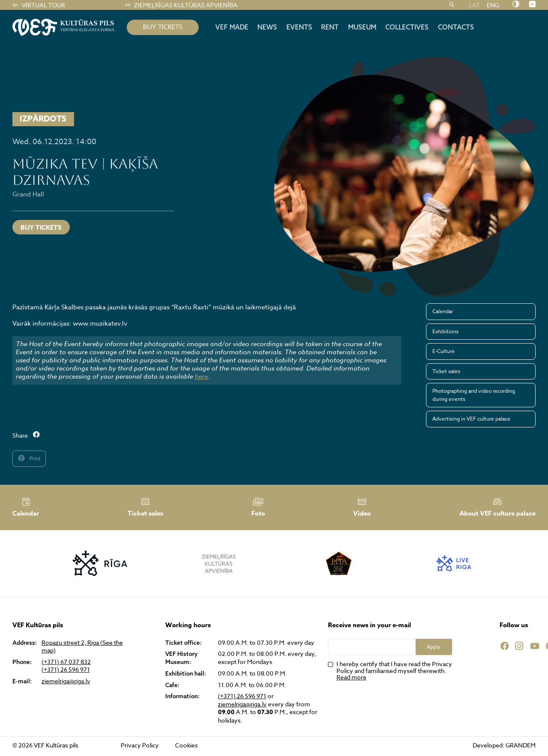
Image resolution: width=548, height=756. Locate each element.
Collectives (407, 27)
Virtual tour (39, 5)
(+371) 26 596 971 (66, 670)
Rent (330, 27)
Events (299, 27)
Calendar (443, 311)
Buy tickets (41, 227)
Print (29, 458)
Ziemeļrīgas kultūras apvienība (181, 5)
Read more (351, 677)
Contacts (456, 27)
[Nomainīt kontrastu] (516, 5)
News (267, 27)
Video (362, 507)
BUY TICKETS (163, 27)
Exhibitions (445, 331)
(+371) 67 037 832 (66, 662)
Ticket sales (446, 371)
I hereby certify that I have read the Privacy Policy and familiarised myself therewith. (394, 670)
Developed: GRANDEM (504, 745)
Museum (362, 27)
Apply (434, 647)
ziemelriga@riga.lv (66, 681)
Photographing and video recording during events (474, 395)
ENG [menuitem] (493, 5)
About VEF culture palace (497, 507)
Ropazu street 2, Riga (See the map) (82, 646)
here (201, 377)
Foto (258, 507)
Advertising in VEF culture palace (471, 419)
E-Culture (444, 351)
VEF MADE (232, 27)
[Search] (452, 5)
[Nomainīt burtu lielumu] (532, 5)
